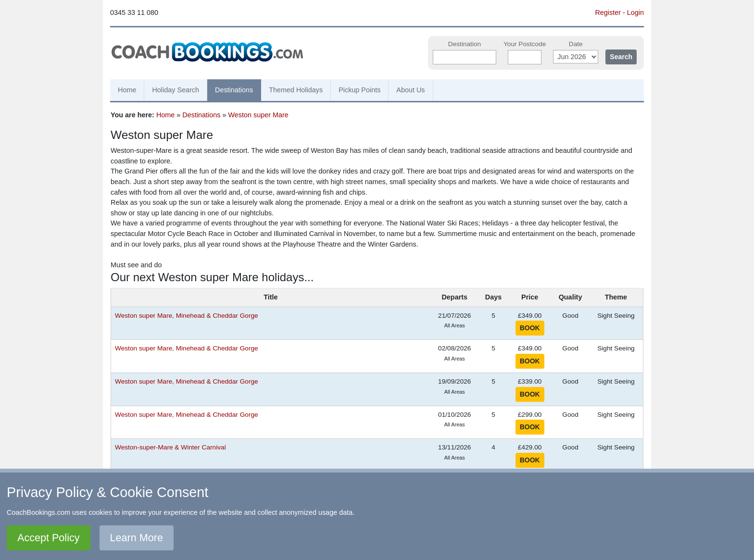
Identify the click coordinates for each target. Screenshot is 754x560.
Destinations (234, 90)
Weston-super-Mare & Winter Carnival (170, 447)
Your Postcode (525, 44)
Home (127, 90)
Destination (465, 44)
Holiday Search (176, 90)
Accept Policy (49, 538)
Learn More (137, 538)
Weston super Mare (258, 115)
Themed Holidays (296, 90)
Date (576, 44)
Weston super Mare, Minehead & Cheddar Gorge (187, 316)
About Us (410, 90)
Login (635, 12)
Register (608, 12)
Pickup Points (359, 90)
